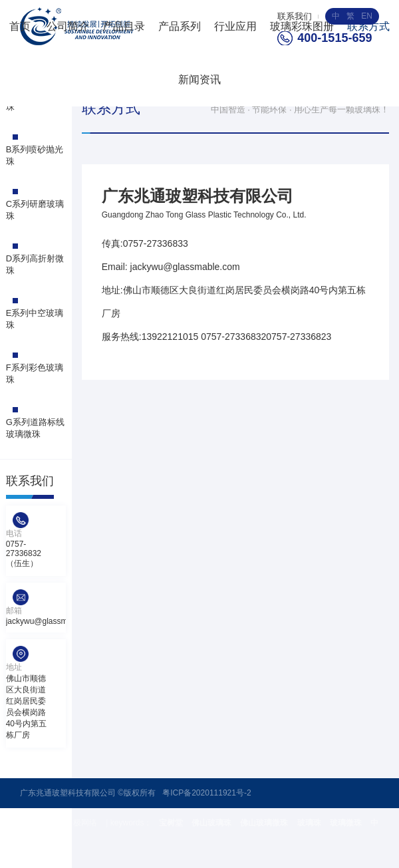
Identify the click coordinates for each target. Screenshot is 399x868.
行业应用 (235, 26)
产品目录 (124, 26)
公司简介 (68, 26)
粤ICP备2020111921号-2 (206, 793)
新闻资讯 (199, 79)
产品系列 (180, 26)
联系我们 (295, 16)
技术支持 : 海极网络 (63, 823)
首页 (20, 26)
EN (367, 16)
